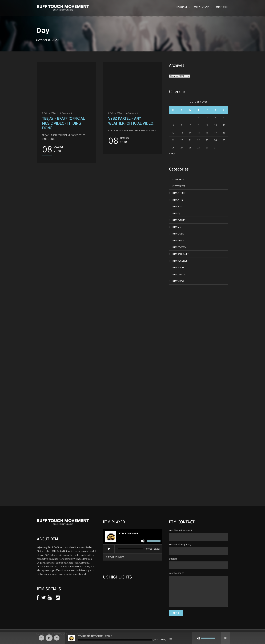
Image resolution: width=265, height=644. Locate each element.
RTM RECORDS (180, 261)
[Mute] (143, 541)
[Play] (109, 549)
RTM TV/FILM (179, 274)
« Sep (172, 153)
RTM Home (182, 7)
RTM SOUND (179, 268)
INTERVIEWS (179, 186)
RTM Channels (202, 7)
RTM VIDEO (178, 281)
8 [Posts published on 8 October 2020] (198, 125)
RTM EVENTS (179, 220)
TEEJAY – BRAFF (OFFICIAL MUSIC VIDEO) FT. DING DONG (63, 123)
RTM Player (222, 7)
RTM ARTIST (179, 200)
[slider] (130, 549)
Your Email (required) (199, 549)
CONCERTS (178, 179)
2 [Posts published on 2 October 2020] (207, 118)
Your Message (199, 592)
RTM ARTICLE (179, 193)
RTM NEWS (178, 240)
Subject (199, 563)
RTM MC (177, 227)
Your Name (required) (199, 535)
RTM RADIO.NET (181, 254)
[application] (132, 549)
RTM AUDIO (178, 206)
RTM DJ (176, 213)
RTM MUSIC (178, 234)
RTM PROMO (179, 247)
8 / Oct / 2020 (49, 113)
